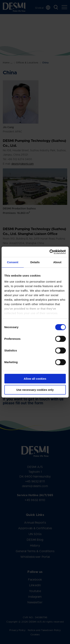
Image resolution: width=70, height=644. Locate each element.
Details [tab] (35, 262)
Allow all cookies (35, 379)
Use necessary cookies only (35, 390)
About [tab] (57, 262)
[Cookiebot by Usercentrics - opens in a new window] (50, 252)
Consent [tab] (13, 262)
